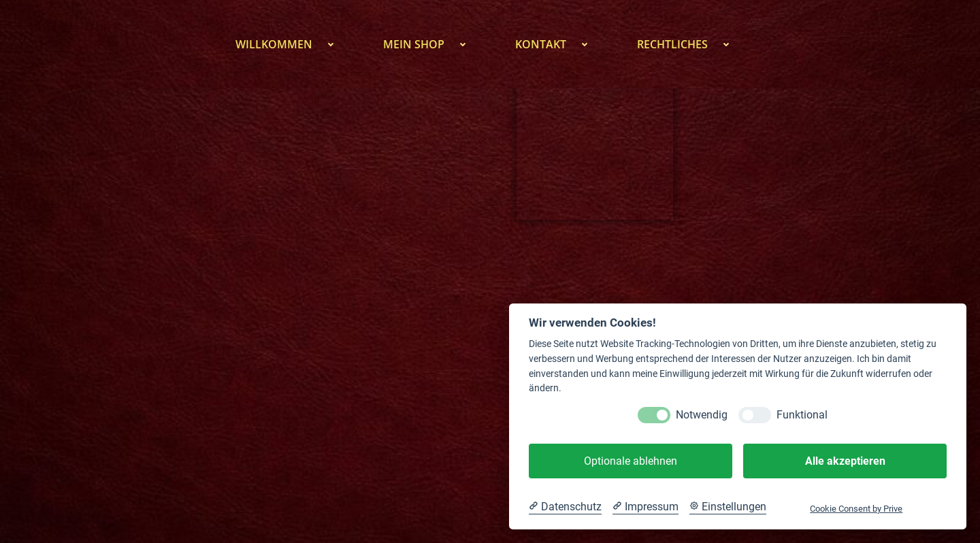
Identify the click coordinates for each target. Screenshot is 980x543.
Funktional (802, 415)
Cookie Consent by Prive (856, 509)
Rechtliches (691, 44)
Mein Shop (432, 44)
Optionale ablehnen (631, 461)
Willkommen (292, 44)
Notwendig (702, 415)
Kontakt (559, 44)
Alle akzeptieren (845, 461)
